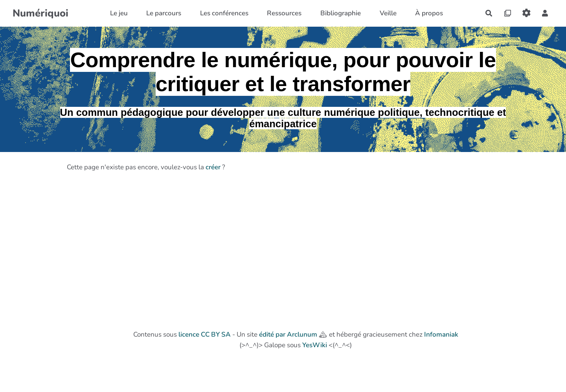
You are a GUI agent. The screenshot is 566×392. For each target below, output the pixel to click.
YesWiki (315, 345)
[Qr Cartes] (508, 13)
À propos (429, 13)
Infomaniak (441, 334)
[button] (545, 13)
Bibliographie (341, 13)
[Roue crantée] (526, 13)
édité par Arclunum (288, 334)
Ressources (284, 13)
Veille (388, 13)
